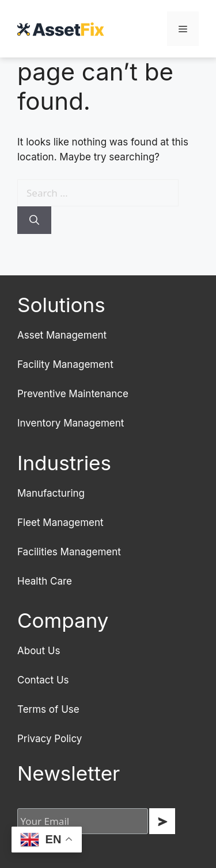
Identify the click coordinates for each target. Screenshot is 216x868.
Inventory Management (71, 423)
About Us (39, 651)
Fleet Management (60, 523)
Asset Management (62, 335)
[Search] (34, 220)
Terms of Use (48, 709)
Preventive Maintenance (73, 394)
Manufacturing (51, 493)
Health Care (45, 581)
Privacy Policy (50, 739)
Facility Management (65, 364)
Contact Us (43, 680)
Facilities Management (69, 552)
